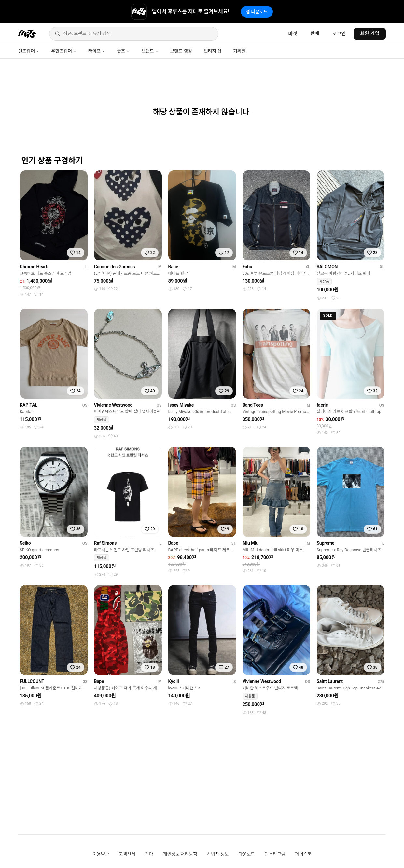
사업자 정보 (218, 854)
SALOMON (327, 267)
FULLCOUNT (32, 681)
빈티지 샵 (213, 51)
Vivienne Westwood (113, 405)
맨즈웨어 (29, 51)
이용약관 (101, 854)
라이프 (97, 51)
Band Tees (253, 405)
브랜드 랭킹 (181, 51)
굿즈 (123, 51)
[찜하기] (76, 253)
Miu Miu (251, 543)
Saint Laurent (330, 681)
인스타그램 (275, 854)
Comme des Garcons (115, 267)
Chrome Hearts (35, 267)
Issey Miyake (181, 405)
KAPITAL (29, 405)
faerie (322, 405)
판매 (315, 33)
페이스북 (303, 854)
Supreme (326, 543)
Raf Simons (105, 543)
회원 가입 (370, 33)
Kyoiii (174, 681)
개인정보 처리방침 (180, 854)
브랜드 (150, 51)
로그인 (339, 34)
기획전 (239, 51)
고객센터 (127, 854)
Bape (173, 267)
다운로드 (247, 854)
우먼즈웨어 (64, 51)
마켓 (293, 34)
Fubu (247, 267)
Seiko (25, 543)
